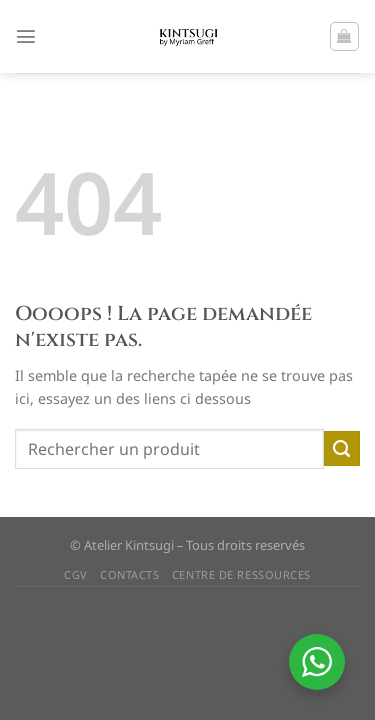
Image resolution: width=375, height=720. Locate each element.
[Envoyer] (342, 449)
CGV (76, 574)
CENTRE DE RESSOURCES (241, 574)
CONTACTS (129, 574)
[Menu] (26, 36)
